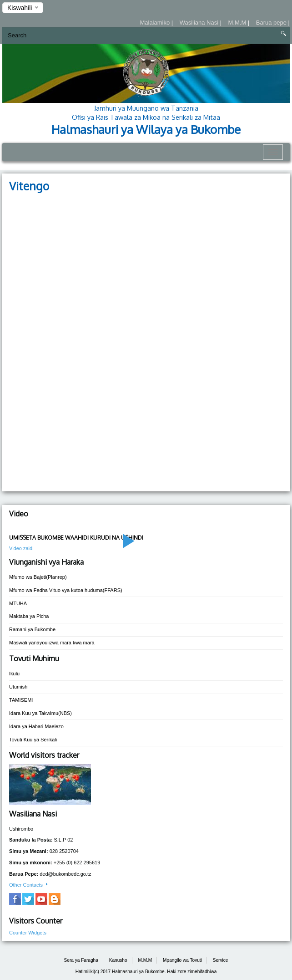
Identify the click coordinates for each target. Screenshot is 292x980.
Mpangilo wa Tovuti (182, 960)
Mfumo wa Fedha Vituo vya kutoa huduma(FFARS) (66, 590)
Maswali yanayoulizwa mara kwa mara (52, 643)
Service (221, 960)
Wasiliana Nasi (200, 23)
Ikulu (14, 674)
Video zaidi (21, 548)
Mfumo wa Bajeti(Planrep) (38, 577)
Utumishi (19, 687)
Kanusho (118, 960)
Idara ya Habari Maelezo (36, 726)
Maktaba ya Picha (29, 616)
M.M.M (238, 23)
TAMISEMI (21, 700)
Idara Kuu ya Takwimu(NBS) (40, 713)
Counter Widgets (28, 933)
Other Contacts (29, 885)
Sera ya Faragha (81, 960)
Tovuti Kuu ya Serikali (33, 740)
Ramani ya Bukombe (32, 629)
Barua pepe (272, 23)
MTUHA (18, 603)
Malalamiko (155, 23)
